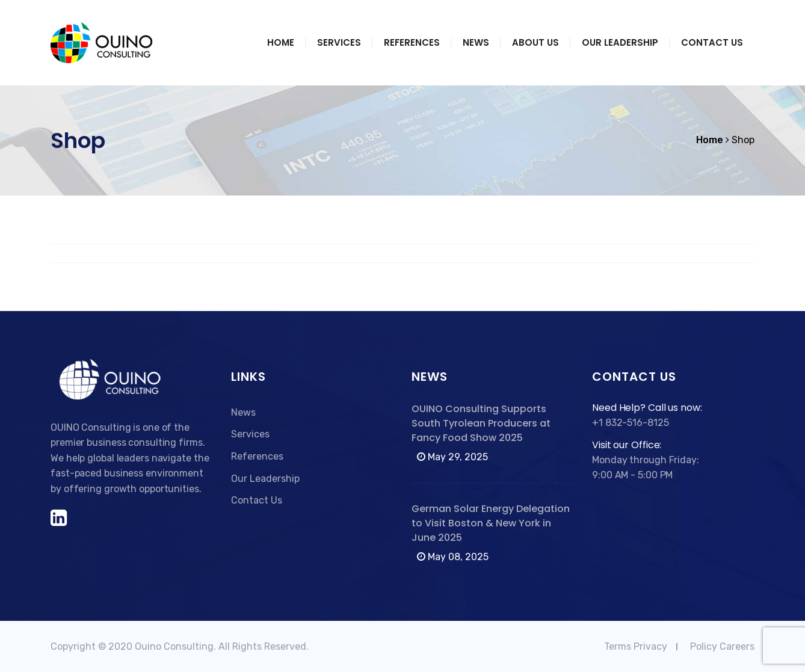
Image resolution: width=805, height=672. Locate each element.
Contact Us (712, 42)
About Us (535, 42)
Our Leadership (620, 42)
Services (339, 42)
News (476, 42)
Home (281, 42)
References (412, 42)
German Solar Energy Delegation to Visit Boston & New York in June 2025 (491, 523)
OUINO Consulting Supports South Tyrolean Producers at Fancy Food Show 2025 (481, 423)
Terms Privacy (636, 646)
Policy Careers (722, 646)
